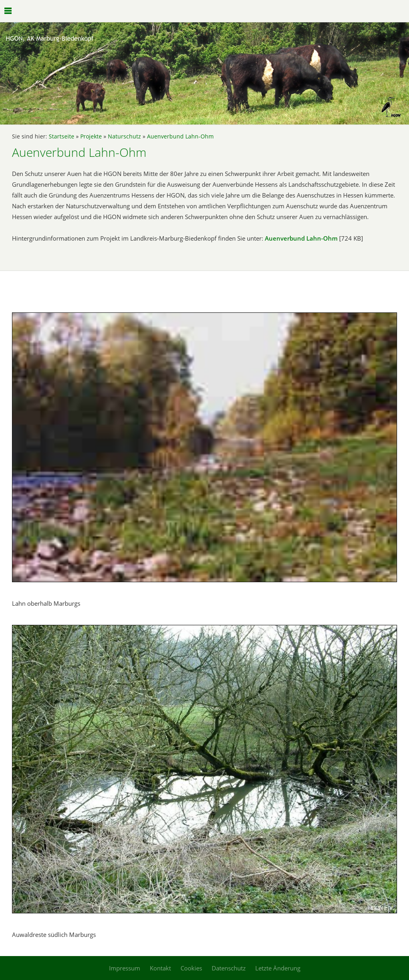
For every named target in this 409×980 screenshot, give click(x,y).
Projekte (91, 136)
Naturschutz (124, 136)
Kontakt (160, 968)
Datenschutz (229, 968)
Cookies (191, 968)
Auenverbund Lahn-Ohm (180, 136)
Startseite (62, 136)
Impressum (125, 968)
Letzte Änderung (278, 968)
